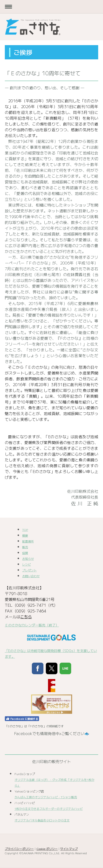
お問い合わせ (31, 576)
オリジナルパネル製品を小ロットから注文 (42, 820)
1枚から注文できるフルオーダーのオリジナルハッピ (49, 809)
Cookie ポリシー (47, 849)
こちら (26, 617)
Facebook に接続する (22, 719)
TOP (25, 530)
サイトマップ (69, 849)
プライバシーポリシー (19, 849)
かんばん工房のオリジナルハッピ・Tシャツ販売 (46, 797)
